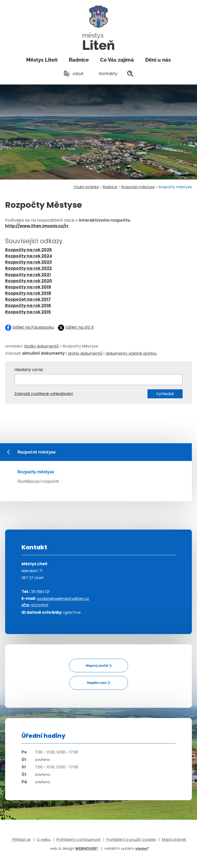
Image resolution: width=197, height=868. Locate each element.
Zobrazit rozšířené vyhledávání (44, 394)
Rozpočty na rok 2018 (28, 293)
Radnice (79, 60)
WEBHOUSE (87, 848)
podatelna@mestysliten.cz (63, 598)
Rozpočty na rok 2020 (29, 281)
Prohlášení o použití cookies (131, 839)
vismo (142, 848)
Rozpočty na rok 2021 (28, 275)
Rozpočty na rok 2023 (28, 262)
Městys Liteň (42, 60)
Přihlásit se (21, 839)
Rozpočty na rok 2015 (28, 312)
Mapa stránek (174, 839)
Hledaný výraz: (29, 370)
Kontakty (105, 74)
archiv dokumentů (85, 353)
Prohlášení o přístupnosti (78, 839)
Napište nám (97, 683)
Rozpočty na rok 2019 (28, 287)
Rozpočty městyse (36, 472)
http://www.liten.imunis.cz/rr (37, 226)
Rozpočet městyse (138, 187)
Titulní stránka (86, 187)
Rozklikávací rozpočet (38, 481)
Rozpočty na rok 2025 (28, 250)
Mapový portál (97, 666)
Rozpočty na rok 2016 (28, 305)
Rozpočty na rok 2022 (28, 268)
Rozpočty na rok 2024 (29, 256)
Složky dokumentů (41, 346)
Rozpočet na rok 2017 (28, 299)
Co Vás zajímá (117, 60)
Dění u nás (158, 60)
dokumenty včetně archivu (131, 353)
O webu (44, 839)
